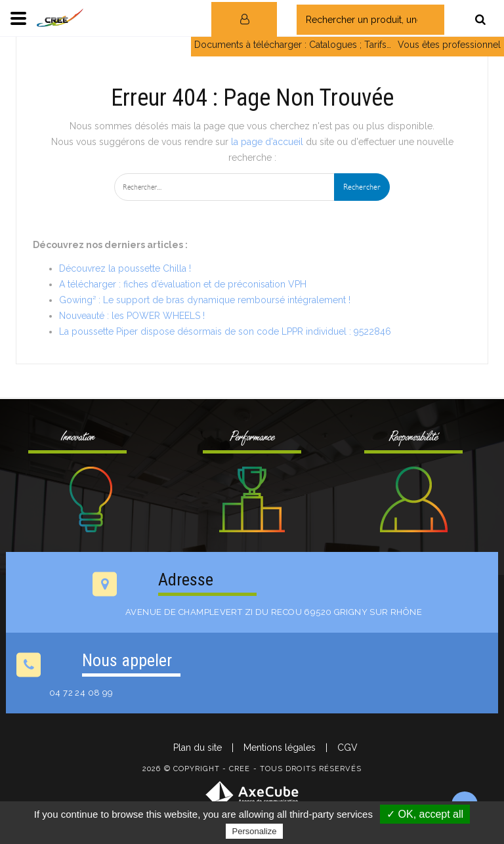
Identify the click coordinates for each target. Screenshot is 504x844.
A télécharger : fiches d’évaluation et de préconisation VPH (183, 284)
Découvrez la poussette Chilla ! (125, 268)
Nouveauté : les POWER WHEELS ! (132, 316)
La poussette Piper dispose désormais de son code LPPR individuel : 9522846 (225, 331)
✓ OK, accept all (425, 814)
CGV (347, 748)
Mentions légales (280, 748)
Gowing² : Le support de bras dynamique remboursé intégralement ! (205, 300)
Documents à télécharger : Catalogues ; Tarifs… (293, 45)
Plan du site (198, 748)
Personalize (255, 831)
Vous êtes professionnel (449, 45)
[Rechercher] (480, 20)
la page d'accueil (267, 142)
